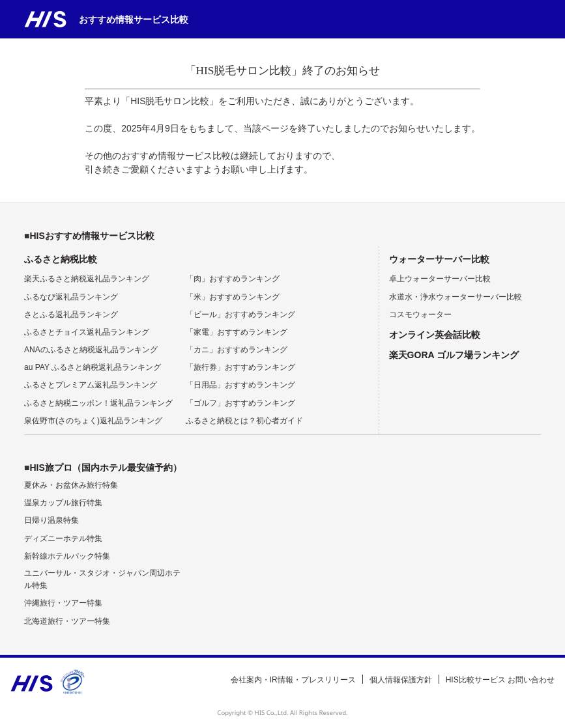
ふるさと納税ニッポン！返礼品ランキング (98, 403)
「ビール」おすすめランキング (240, 315)
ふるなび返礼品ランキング (71, 297)
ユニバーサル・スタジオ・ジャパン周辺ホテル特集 (102, 579)
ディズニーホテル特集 (63, 539)
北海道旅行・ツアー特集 (67, 621)
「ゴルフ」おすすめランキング (240, 403)
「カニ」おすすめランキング (237, 350)
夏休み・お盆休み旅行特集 (71, 485)
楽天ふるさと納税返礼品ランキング (87, 279)
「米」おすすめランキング (233, 297)
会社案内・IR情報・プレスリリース (293, 680)
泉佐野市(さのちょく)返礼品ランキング (93, 421)
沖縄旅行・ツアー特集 (63, 603)
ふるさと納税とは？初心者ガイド (244, 421)
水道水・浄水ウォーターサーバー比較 (456, 297)
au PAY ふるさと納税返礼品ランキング (93, 367)
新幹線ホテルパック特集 (67, 556)
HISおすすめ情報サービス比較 (92, 236)
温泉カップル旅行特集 (63, 503)
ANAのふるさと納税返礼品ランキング (91, 350)
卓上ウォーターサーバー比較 (440, 279)
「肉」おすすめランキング (233, 279)
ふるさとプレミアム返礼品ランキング (91, 385)
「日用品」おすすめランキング (240, 385)
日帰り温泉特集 (51, 520)
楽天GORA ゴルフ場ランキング (454, 355)
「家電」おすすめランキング (237, 332)
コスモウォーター (420, 315)
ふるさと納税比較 (61, 259)
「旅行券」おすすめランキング (240, 367)
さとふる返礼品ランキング (71, 315)
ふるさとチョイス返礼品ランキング (87, 332)
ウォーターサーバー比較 (439, 259)
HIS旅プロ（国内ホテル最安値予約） (105, 468)
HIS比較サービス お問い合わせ (500, 680)
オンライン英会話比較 (435, 335)
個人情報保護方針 (401, 680)
